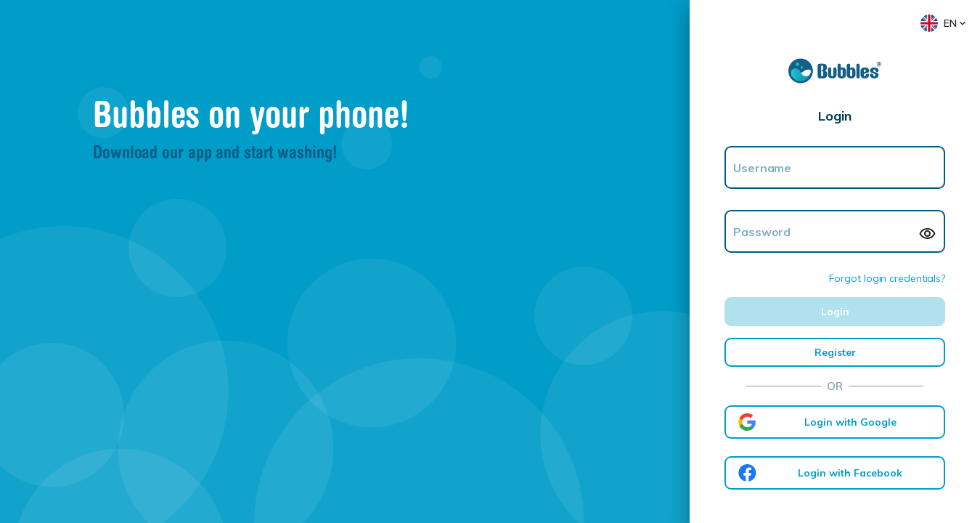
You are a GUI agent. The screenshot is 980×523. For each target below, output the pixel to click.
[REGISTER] (835, 352)
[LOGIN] (835, 312)
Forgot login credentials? (887, 278)
